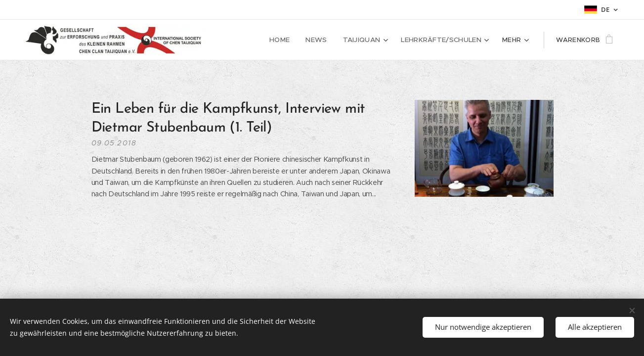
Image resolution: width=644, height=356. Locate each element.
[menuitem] (289, 40)
